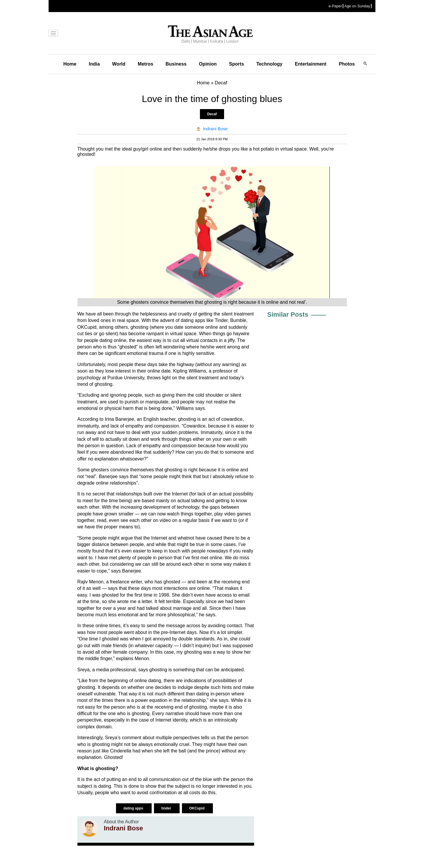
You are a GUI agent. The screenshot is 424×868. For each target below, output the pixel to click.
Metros (145, 64)
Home (70, 64)
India (94, 64)
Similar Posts (288, 314)
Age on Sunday (357, 6)
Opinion (208, 64)
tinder (167, 808)
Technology (270, 64)
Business (176, 64)
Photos (347, 64)
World (119, 64)
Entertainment (311, 64)
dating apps (134, 808)
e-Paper (335, 6)
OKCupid (197, 808)
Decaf (212, 114)
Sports (237, 64)
